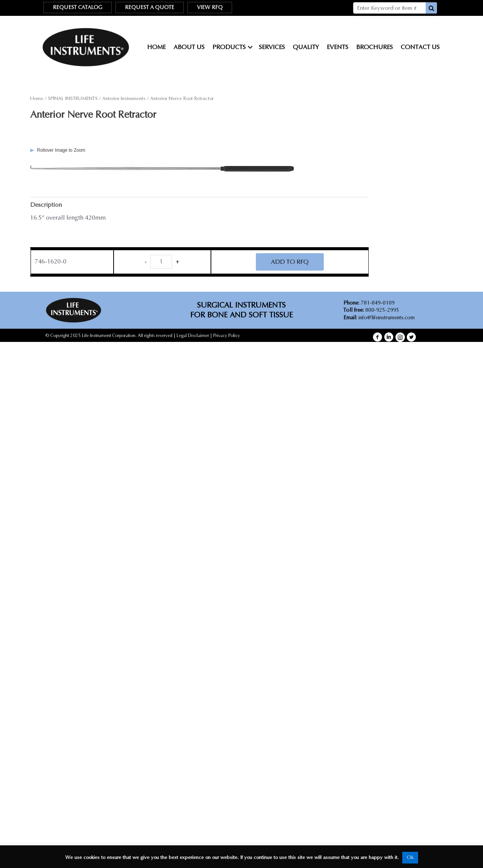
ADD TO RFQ (290, 262)
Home (156, 47)
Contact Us (420, 47)
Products (229, 47)
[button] (378, 338)
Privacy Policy (227, 336)
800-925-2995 (371, 310)
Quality (306, 47)
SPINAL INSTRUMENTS (73, 98)
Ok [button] (410, 857)
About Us (189, 47)
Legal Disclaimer (193, 336)
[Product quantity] (161, 262)
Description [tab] (46, 205)
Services (272, 47)
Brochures (375, 47)
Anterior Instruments (124, 98)
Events (338, 47)
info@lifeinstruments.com (387, 318)
